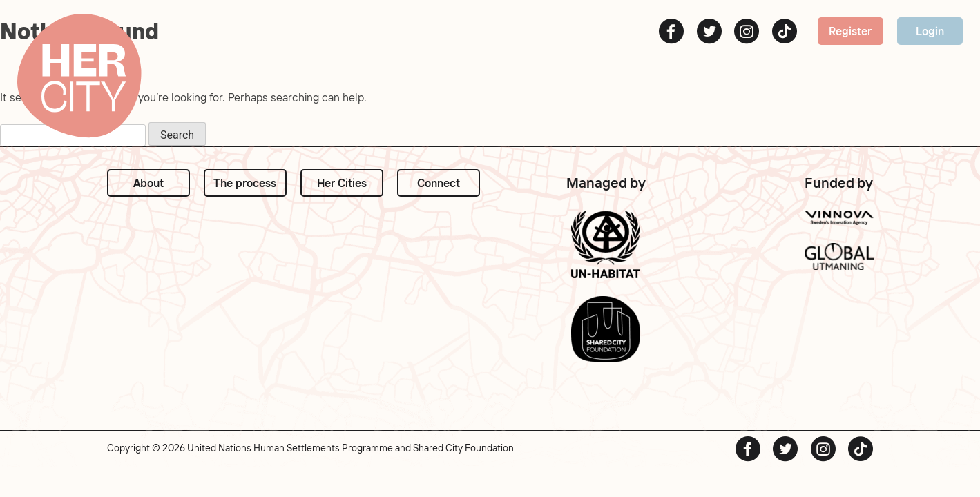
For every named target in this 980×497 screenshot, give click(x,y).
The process (245, 183)
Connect (439, 183)
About (148, 183)
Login (930, 31)
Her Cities (342, 183)
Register (850, 31)
